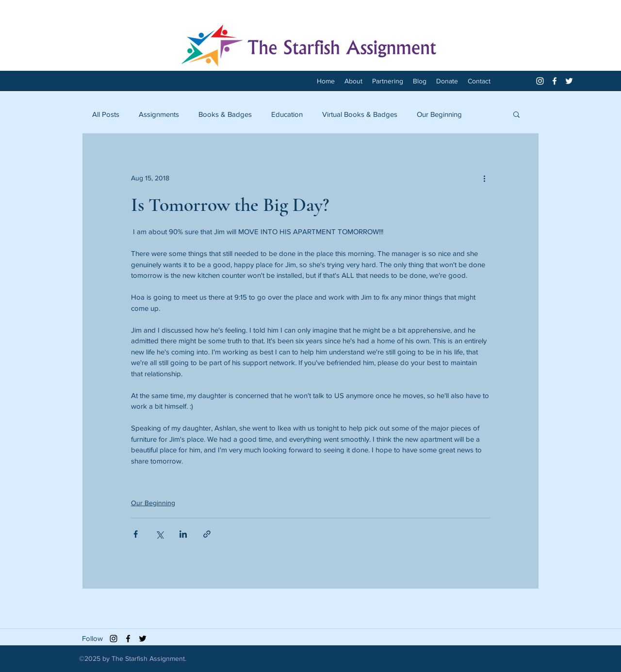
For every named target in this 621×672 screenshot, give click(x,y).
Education (287, 114)
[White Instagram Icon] (540, 81)
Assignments (159, 114)
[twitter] (569, 81)
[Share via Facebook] (136, 534)
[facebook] (555, 81)
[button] (516, 114)
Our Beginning (439, 114)
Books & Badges (225, 114)
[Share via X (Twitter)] (159, 534)
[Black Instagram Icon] (114, 639)
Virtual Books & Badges (360, 114)
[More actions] (484, 178)
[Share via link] (207, 534)
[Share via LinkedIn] (183, 534)
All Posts (106, 114)
